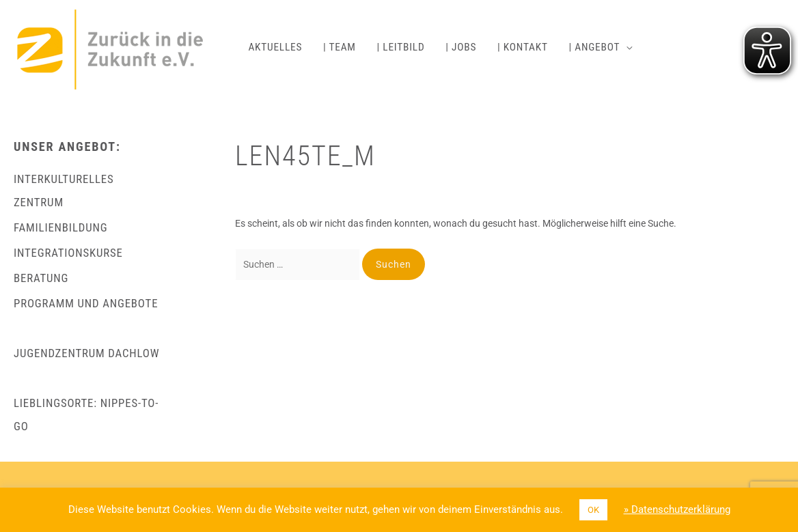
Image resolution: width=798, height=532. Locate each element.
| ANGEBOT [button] (594, 47)
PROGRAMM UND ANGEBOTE (86, 303)
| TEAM (340, 47)
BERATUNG (41, 278)
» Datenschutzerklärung (677, 509)
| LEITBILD (401, 47)
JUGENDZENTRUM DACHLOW (86, 353)
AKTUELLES (275, 47)
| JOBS (461, 47)
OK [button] (593, 510)
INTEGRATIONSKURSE (68, 253)
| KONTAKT (523, 47)
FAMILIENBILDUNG (60, 227)
